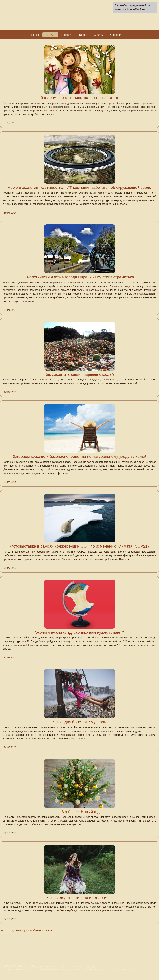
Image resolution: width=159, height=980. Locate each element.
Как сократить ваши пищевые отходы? (79, 374)
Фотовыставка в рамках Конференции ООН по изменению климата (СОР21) (80, 546)
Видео (83, 35)
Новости (67, 35)
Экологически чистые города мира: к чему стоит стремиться (79, 277)
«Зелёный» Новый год (79, 812)
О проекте (117, 35)
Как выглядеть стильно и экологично (79, 898)
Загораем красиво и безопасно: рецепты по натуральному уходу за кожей (80, 456)
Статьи (50, 35)
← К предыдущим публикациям (26, 930)
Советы (99, 35)
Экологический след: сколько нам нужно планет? (79, 632)
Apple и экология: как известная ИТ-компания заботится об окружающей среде (79, 187)
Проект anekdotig (28, 966)
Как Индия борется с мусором (80, 722)
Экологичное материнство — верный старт (79, 98)
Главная (34, 35)
